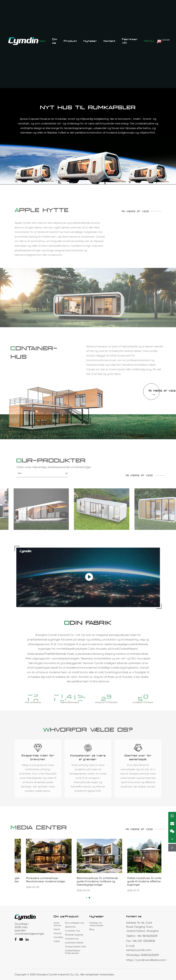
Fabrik (57, 941)
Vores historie (57, 924)
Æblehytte (70, 927)
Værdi (57, 929)
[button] (87, 898)
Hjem (42, 41)
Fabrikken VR (130, 41)
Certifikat (58, 937)
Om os (55, 41)
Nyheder (90, 41)
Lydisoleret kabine (74, 943)
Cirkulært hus (72, 939)
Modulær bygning (74, 935)
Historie (58, 933)
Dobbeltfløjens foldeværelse (73, 952)
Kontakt (109, 41)
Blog (92, 929)
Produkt (70, 41)
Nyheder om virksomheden (96, 924)
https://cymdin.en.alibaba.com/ (146, 960)
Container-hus (72, 931)
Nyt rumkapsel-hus (75, 923)
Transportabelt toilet (76, 947)
